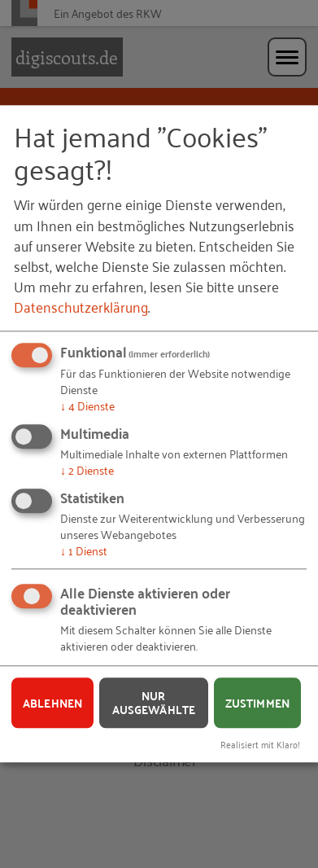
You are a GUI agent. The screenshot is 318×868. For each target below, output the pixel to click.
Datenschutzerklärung (81, 307)
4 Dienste (87, 406)
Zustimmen (257, 703)
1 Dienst (84, 550)
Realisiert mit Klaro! (260, 744)
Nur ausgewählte (154, 702)
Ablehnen (52, 703)
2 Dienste (87, 469)
